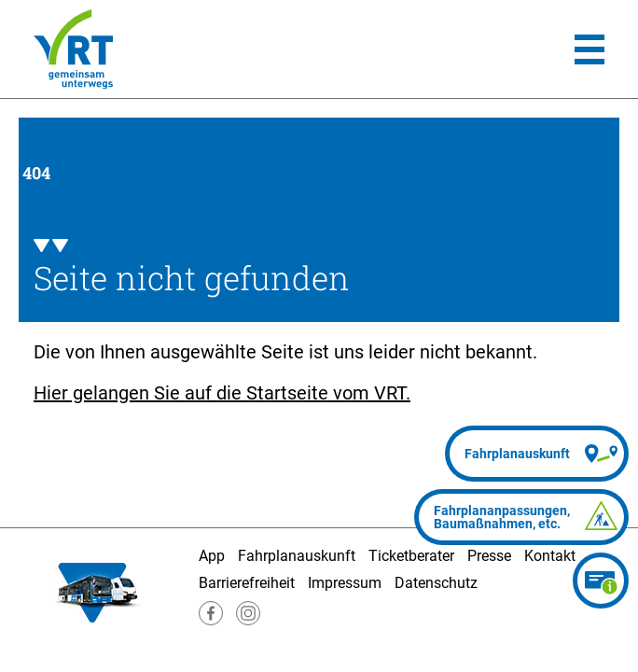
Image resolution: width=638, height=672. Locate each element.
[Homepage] (73, 49)
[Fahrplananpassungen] (521, 517)
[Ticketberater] (601, 581)
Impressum (345, 583)
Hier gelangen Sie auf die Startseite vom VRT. (222, 393)
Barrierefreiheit (247, 583)
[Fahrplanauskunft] (537, 454)
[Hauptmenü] (589, 49)
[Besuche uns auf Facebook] (211, 620)
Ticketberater (411, 556)
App (212, 556)
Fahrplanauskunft (297, 556)
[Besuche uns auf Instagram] (248, 620)
